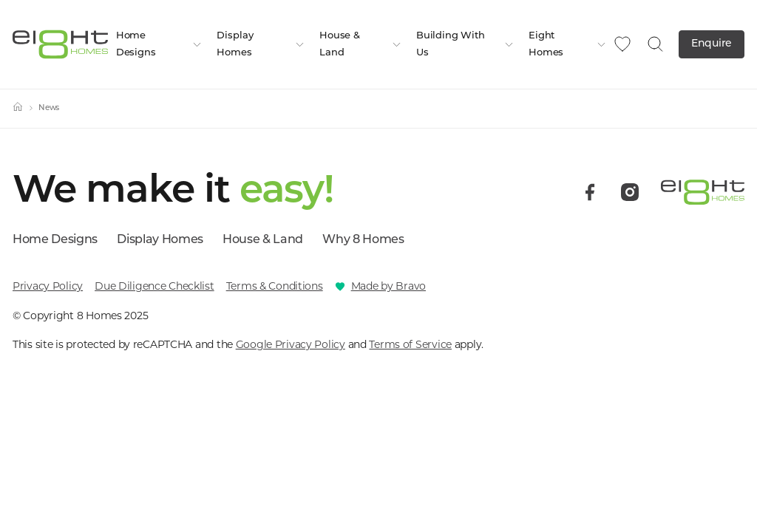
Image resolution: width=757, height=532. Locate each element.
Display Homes (261, 44)
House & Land (360, 44)
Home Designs (159, 44)
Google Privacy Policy (291, 344)
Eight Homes (567, 44)
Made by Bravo (388, 286)
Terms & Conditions (275, 286)
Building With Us (465, 44)
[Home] (18, 109)
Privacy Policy (48, 286)
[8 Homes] (61, 43)
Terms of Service (410, 344)
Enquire (712, 44)
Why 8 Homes (363, 240)
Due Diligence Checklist (155, 286)
